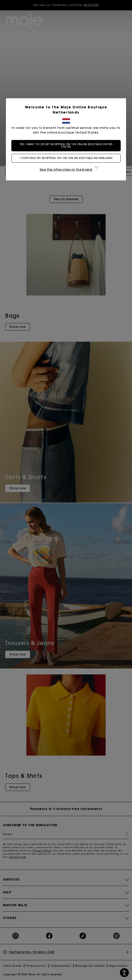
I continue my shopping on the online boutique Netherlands (66, 158)
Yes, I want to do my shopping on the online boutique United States (66, 146)
